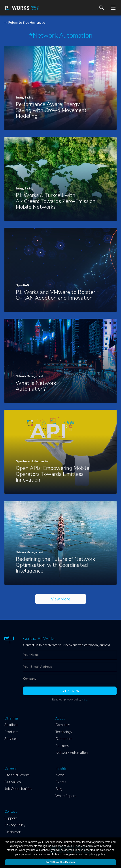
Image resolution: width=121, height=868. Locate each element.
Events (61, 782)
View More (61, 599)
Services (11, 738)
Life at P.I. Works (17, 775)
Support (11, 818)
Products (11, 732)
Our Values (13, 782)
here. (85, 700)
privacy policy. (97, 854)
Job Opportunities (18, 788)
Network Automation (72, 752)
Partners (62, 746)
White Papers (66, 796)
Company (63, 724)
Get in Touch (70, 691)
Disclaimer (12, 832)
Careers (11, 768)
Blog (59, 788)
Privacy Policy (15, 825)
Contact (11, 811)
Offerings (11, 718)
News (60, 775)
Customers (64, 738)
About (60, 718)
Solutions (11, 724)
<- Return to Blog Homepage (25, 22)
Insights (61, 768)
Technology (64, 732)
